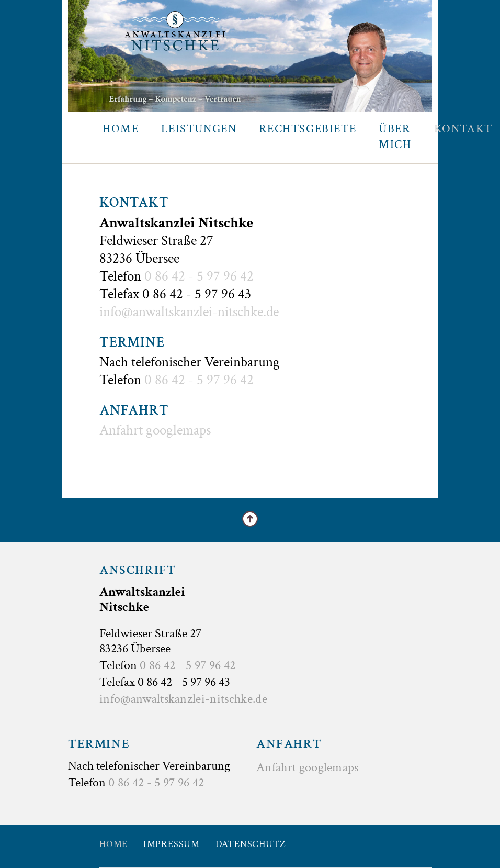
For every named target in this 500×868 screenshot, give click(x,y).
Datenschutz (251, 844)
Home (121, 129)
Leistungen (199, 129)
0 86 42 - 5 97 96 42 (199, 276)
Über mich (395, 137)
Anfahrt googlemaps (155, 430)
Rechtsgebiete (308, 129)
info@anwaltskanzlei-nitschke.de (189, 312)
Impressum (172, 844)
